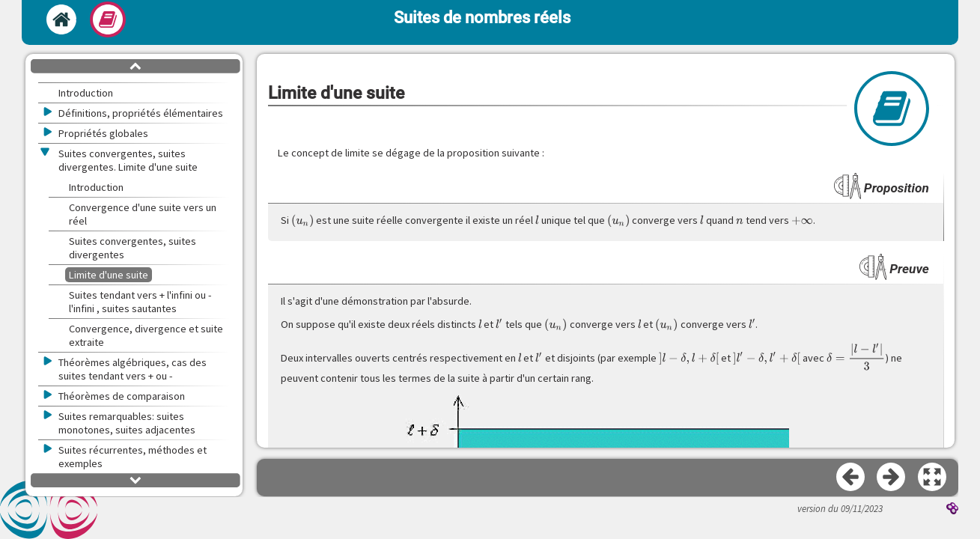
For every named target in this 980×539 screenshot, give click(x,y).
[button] (933, 478)
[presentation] (302, 221)
